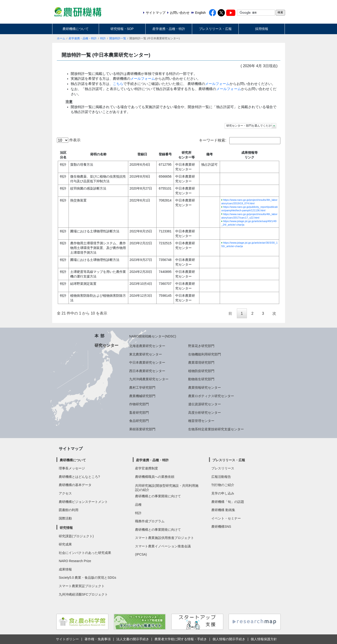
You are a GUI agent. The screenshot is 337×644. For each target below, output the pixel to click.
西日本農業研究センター (147, 371)
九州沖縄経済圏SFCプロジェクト (83, 594)
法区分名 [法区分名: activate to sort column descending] (63, 155)
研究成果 (65, 544)
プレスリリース (223, 468)
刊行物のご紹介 (223, 485)
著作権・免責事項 (98, 639)
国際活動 (65, 518)
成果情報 (65, 569)
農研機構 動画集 (223, 510)
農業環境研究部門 (201, 362)
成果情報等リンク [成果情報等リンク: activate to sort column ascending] (249, 155)
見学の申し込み (223, 493)
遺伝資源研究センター (205, 404)
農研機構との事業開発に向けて (158, 496)
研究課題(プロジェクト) (76, 536)
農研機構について (76, 29)
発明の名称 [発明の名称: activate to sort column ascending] (98, 154)
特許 (103, 38)
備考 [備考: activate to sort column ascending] (209, 154)
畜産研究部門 (139, 413)
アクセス (65, 493)
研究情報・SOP (122, 29)
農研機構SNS (221, 527)
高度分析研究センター (205, 413)
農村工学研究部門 (142, 388)
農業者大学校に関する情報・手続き (181, 639)
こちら (118, 84)
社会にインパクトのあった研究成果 (85, 553)
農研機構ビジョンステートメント (83, 502)
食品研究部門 (139, 421)
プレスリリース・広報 (215, 29)
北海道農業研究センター (147, 346)
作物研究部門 (139, 404)
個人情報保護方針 (264, 639)
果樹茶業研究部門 (142, 429)
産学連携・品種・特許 (169, 29)
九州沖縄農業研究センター (149, 379)
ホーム (61, 38)
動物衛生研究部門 (201, 379)
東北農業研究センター (146, 354)
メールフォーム (143, 79)
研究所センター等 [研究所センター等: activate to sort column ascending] (187, 155)
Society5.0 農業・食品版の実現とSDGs (87, 578)
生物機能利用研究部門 (205, 354)
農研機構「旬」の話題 (228, 502)
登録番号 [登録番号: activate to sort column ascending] (165, 154)
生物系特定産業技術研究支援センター (216, 429)
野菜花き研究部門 (201, 346)
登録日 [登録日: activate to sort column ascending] (142, 154)
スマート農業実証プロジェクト (82, 586)
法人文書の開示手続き (133, 639)
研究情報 (66, 528)
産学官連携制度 (147, 468)
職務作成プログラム (150, 521)
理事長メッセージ (72, 468)
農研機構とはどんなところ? (79, 477)
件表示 (69, 140)
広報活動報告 (221, 477)
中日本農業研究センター (147, 362)
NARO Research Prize (75, 561)
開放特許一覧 (118, 38)
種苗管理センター (201, 421)
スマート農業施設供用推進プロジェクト (165, 538)
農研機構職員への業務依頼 (155, 477)
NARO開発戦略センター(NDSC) (153, 336)
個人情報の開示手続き (229, 639)
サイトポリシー (67, 639)
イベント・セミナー (226, 518)
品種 (138, 505)
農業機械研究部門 (142, 396)
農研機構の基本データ (75, 485)
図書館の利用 (69, 510)
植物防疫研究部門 (201, 371)
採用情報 (262, 29)
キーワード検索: (240, 141)
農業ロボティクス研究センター (211, 396)
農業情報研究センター (205, 388)
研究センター (106, 345)
